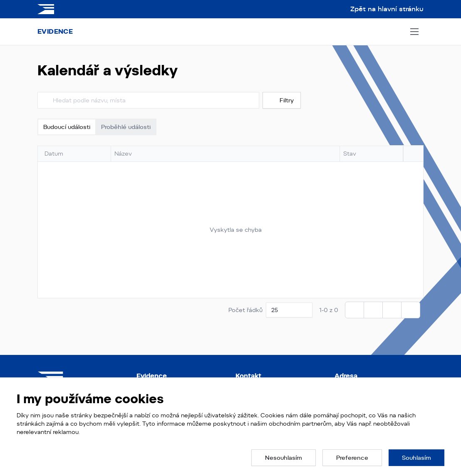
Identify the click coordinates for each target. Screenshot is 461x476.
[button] (284, 458)
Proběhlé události (126, 127)
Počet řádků (245, 310)
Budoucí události (67, 127)
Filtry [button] (282, 100)
